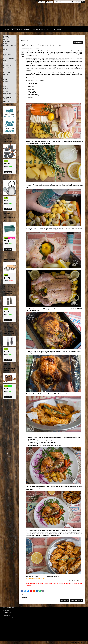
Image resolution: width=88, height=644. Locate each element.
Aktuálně (7, 29)
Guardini (6, 70)
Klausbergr (10, 72)
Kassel (10, 84)
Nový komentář (64, 600)
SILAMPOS (10, 63)
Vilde (5, 86)
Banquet (10, 91)
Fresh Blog (15, 29)
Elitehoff (6, 82)
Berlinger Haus (10, 65)
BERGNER (6, 89)
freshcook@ (5, 610)
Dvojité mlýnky (7, 101)
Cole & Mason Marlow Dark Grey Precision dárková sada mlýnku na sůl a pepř (9, 288)
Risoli (10, 61)
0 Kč (83, 2)
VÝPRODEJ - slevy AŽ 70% (10, 46)
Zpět (21, 38)
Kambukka (10, 68)
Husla (5, 79)
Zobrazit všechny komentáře (76, 600)
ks (6, 170)
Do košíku (8, 172)
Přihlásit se (41, 2)
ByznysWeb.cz (82, 642)
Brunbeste (10, 77)
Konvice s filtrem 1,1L (7, 177)
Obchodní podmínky (39, 29)
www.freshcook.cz (6, 615)
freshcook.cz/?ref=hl (10, 105)
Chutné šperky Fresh (9, 58)
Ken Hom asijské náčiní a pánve (10, 98)
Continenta (10, 52)
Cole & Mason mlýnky (10, 42)
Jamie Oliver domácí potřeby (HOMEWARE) (10, 38)
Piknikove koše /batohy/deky (10, 94)
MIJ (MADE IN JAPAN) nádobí (8, 49)
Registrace (49, 2)
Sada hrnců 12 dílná (8, 136)
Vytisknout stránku (78, 42)
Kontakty (49, 29)
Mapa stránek (57, 29)
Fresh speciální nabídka (7, 55)
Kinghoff (6, 75)
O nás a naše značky (25, 29)
